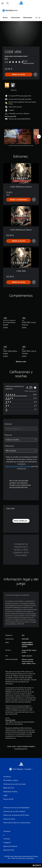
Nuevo (5, 17)
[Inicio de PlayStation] (21, 3)
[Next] (39, 137)
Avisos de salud (10, 720)
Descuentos (28, 17)
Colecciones (16, 17)
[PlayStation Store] (10, 10)
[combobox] (21, 429)
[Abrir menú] (3, 3)
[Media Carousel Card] (18, 137)
